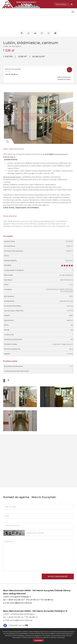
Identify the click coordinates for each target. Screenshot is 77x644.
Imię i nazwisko (10, 502)
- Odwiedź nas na (18, 625)
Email (6, 512)
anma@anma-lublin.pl (21, 603)
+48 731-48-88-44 (11, 74)
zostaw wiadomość (64, 77)
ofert (70, 69)
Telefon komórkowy (13, 521)
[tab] (4, 380)
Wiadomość (8, 538)
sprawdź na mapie (64, 79)
